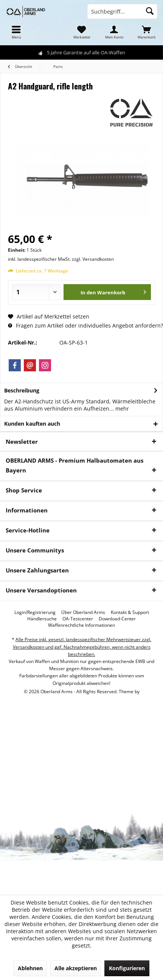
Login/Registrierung (35, 612)
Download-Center (117, 619)
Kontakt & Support (130, 612)
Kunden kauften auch (32, 424)
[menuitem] (16, 32)
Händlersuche (42, 619)
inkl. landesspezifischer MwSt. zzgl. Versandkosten (61, 259)
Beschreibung (22, 390)
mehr (121, 408)
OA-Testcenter (78, 619)
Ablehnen (30, 968)
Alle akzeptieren (76, 968)
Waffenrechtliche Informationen (81, 625)
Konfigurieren (127, 968)
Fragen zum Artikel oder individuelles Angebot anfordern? (85, 325)
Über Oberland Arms (83, 612)
